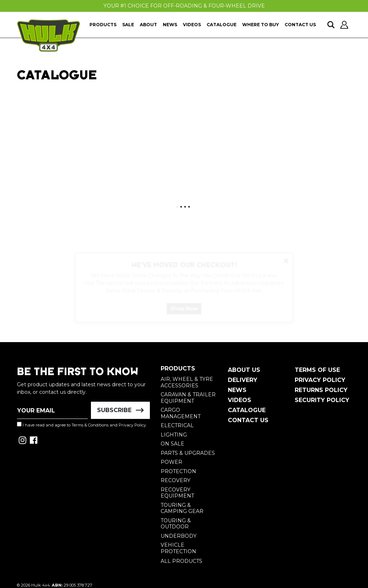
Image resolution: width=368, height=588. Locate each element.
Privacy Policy (132, 425)
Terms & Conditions (90, 425)
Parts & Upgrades (188, 453)
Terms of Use (317, 370)
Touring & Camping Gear (182, 508)
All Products (181, 561)
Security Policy (322, 400)
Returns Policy (321, 390)
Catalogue (222, 25)
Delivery (243, 380)
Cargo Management (181, 413)
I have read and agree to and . (82, 425)
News (170, 25)
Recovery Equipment (177, 493)
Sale (128, 25)
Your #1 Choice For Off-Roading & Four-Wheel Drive (184, 6)
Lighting (174, 435)
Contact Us (300, 25)
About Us (244, 370)
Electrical (177, 425)
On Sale (172, 444)
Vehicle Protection (178, 548)
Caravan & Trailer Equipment (188, 398)
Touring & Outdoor (176, 524)
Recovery (176, 480)
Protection (178, 471)
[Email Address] (52, 410)
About (148, 25)
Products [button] (103, 25)
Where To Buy (261, 25)
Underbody (179, 536)
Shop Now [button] (184, 315)
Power (171, 462)
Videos (192, 25)
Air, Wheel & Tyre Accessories (187, 382)
